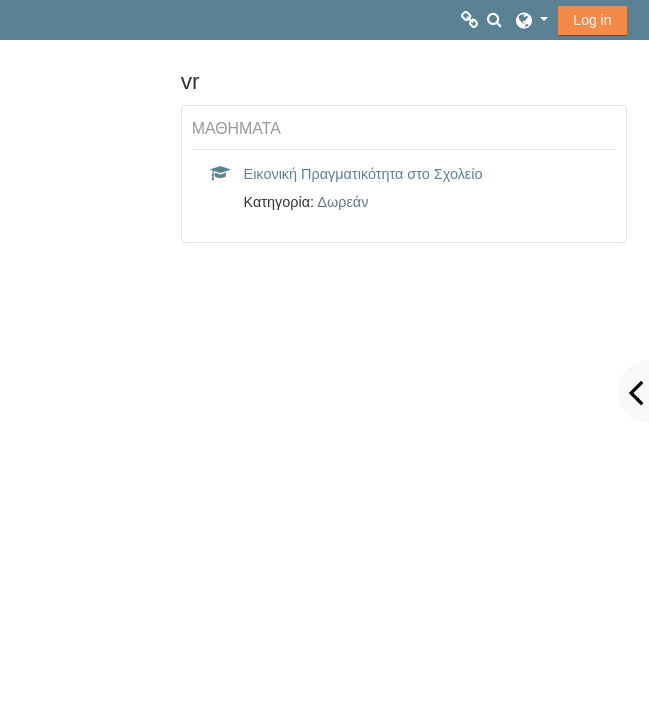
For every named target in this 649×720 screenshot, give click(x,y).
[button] (494, 20)
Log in (592, 20)
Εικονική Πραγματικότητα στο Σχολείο (363, 174)
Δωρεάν (342, 202)
